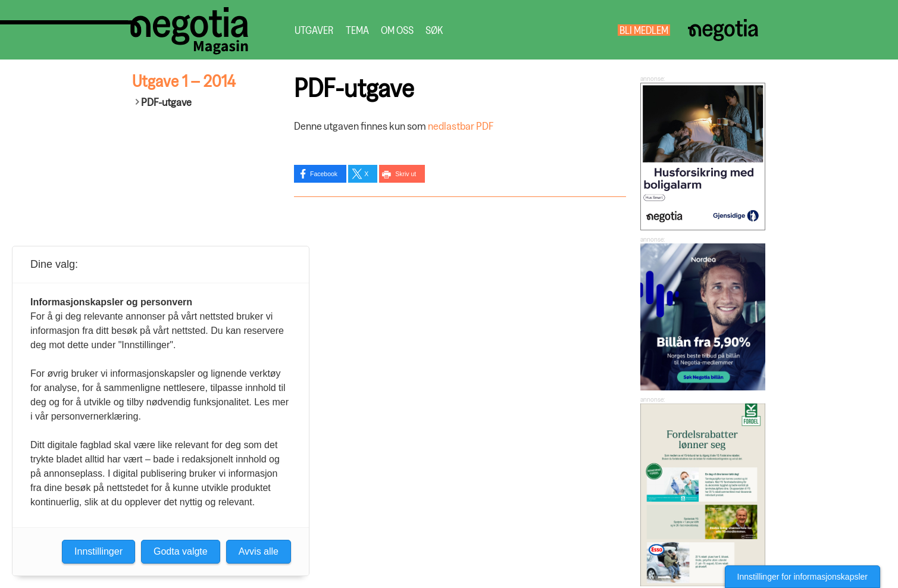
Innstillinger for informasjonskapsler (802, 577)
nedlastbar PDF (461, 126)
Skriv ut (406, 174)
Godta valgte (181, 551)
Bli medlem (644, 30)
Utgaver (314, 30)
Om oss (397, 30)
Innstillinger (98, 551)
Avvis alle (259, 551)
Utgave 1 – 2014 (184, 81)
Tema (357, 30)
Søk (434, 30)
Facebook (324, 174)
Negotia (723, 30)
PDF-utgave (166, 102)
